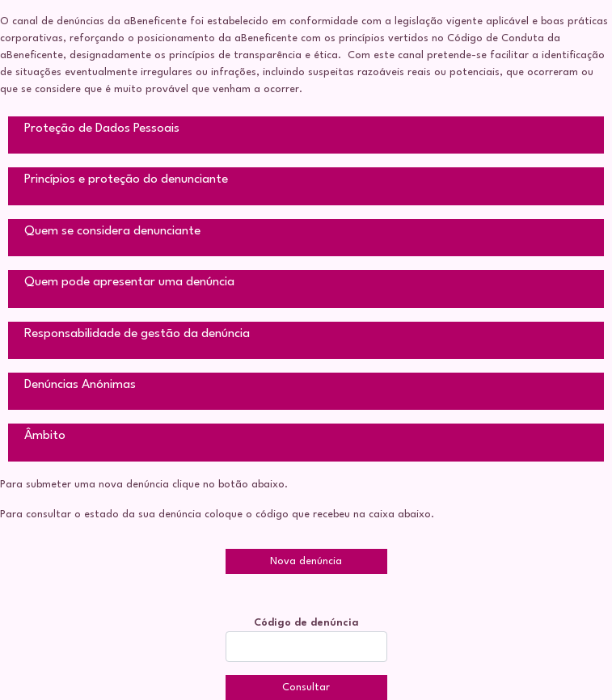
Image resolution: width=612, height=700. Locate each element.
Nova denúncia (306, 561)
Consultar (306, 687)
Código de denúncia (306, 623)
